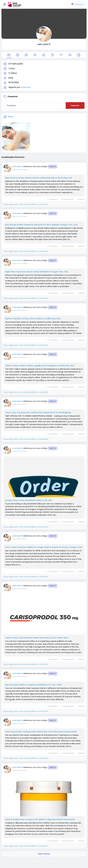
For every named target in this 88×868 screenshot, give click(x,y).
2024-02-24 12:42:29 (19, 357)
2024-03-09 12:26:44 (20, 170)
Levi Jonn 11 (44, 44)
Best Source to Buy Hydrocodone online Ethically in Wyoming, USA (39, 178)
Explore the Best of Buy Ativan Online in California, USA (33, 319)
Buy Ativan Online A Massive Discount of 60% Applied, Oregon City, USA (41, 225)
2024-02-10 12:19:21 (19, 723)
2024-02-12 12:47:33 (19, 677)
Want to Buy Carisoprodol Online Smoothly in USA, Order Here (37, 638)
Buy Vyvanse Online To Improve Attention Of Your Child (33, 685)
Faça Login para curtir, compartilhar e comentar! (26, 204)
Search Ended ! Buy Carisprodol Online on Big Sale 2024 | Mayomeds (40, 819)
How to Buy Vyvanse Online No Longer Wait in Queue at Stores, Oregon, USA (44, 547)
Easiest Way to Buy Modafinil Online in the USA (29, 500)
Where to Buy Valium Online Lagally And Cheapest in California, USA (40, 366)
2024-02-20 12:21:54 (19, 451)
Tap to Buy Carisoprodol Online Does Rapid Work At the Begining (38, 413)
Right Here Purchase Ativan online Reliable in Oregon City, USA (37, 272)
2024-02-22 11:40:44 (19, 404)
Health (53, 167)
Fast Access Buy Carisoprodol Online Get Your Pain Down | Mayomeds (41, 732)
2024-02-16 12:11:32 (19, 589)
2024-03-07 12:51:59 (19, 216)
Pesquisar (75, 105)
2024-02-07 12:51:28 (19, 770)
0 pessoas (26, 87)
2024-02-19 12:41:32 (19, 539)
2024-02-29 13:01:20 (19, 310)
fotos (10, 117)
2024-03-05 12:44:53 (20, 263)
